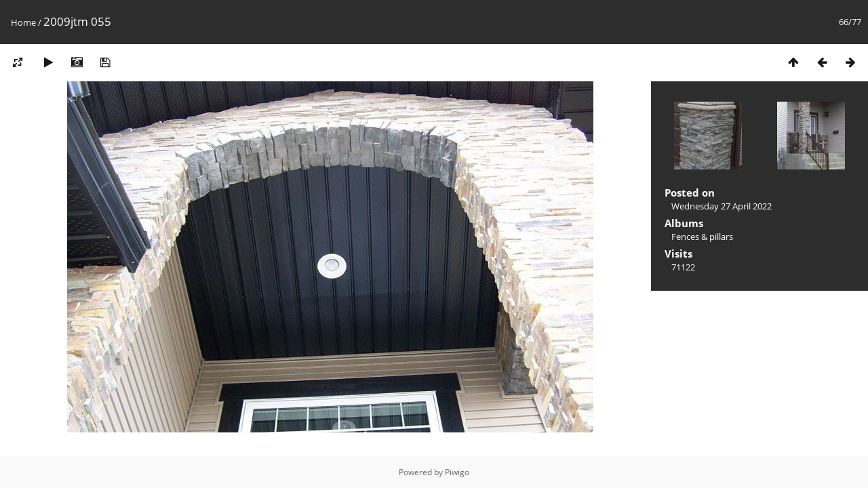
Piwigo (457, 472)
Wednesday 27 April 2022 (722, 206)
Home (23, 22)
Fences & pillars (702, 237)
